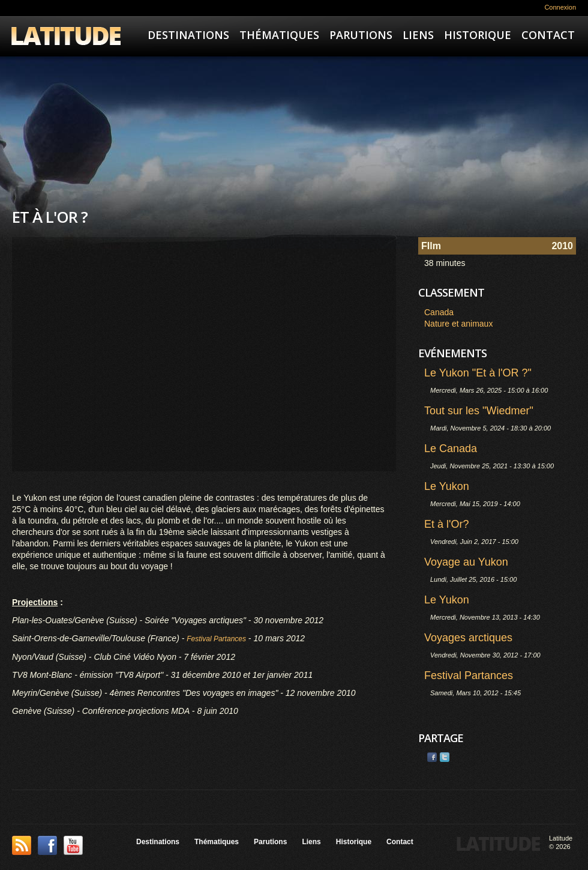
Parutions (361, 35)
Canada (439, 312)
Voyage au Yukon (466, 562)
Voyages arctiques (468, 638)
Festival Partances (469, 675)
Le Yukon (447, 486)
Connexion (560, 7)
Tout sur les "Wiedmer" (479, 411)
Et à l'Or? (446, 524)
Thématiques (279, 35)
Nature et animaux (458, 324)
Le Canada (451, 449)
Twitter (445, 757)
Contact (548, 35)
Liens (418, 35)
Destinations (188, 35)
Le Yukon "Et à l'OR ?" (478, 373)
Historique (478, 35)
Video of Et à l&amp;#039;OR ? (204, 354)
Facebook (432, 757)
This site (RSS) (22, 845)
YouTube (73, 845)
